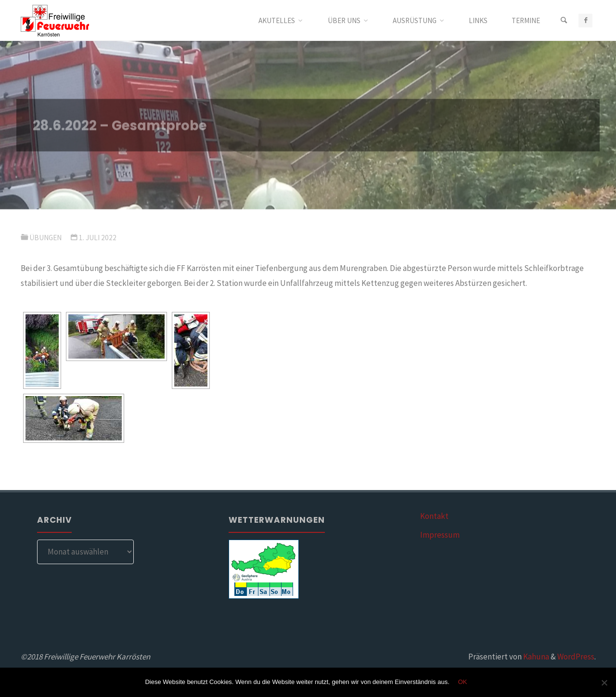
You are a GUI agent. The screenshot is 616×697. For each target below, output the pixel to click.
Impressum (440, 535)
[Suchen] (564, 20)
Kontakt (434, 516)
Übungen (45, 238)
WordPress (576, 657)
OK (463, 682)
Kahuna (535, 657)
